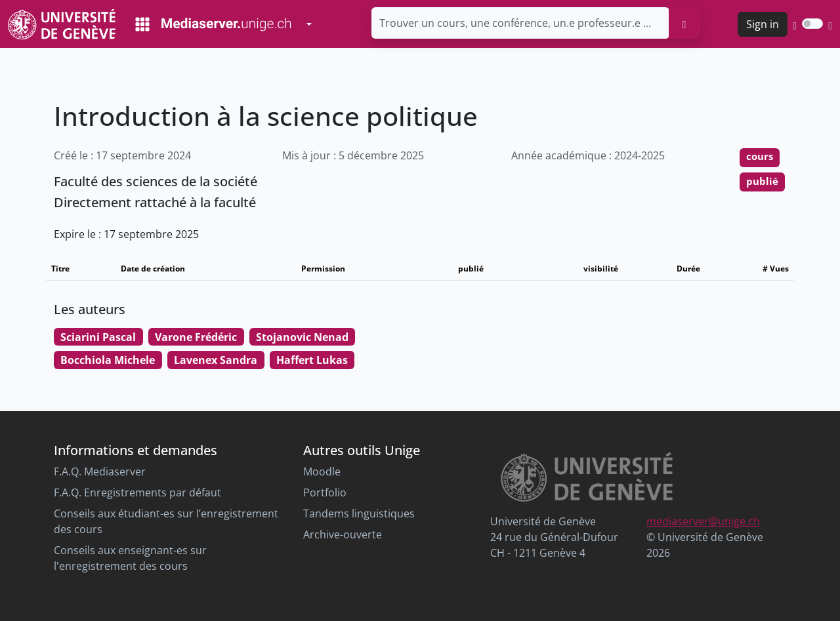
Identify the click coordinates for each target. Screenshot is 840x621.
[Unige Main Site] (62, 24)
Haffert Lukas (312, 360)
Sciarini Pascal (98, 337)
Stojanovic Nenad (302, 337)
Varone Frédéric (196, 337)
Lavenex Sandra (216, 360)
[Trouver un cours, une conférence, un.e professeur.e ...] (520, 23)
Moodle (322, 471)
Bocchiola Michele (108, 360)
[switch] (812, 24)
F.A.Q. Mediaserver (100, 471)
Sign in (763, 24)
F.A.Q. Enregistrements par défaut (137, 492)
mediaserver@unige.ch (703, 521)
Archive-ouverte (343, 534)
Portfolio (325, 492)
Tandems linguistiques (359, 513)
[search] (684, 23)
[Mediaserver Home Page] (213, 24)
